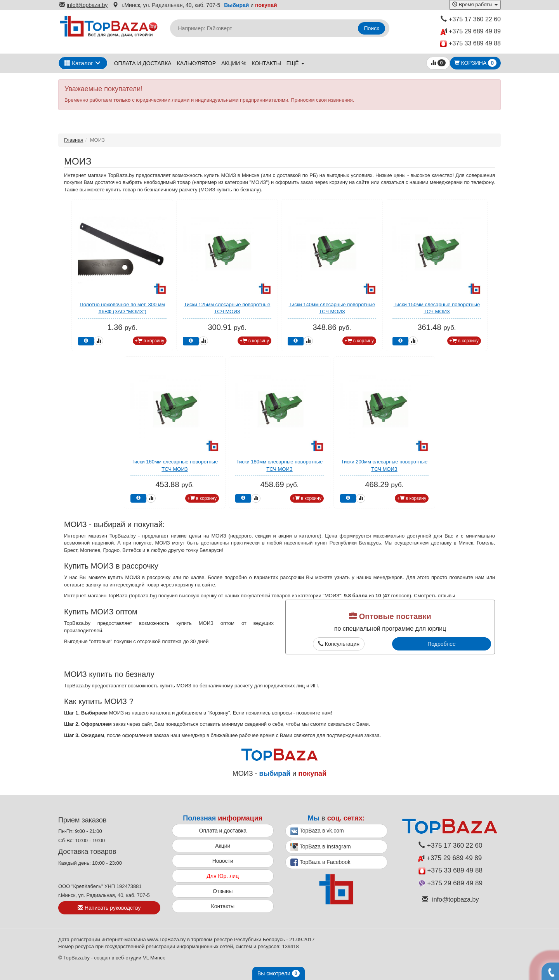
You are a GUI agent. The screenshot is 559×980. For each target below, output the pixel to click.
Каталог (79, 63)
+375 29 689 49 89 (470, 32)
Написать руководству (109, 908)
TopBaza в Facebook (320, 862)
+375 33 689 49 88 (470, 44)
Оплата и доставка (143, 63)
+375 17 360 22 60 (471, 19)
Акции (223, 846)
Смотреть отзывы (434, 596)
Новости (223, 861)
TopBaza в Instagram (321, 847)
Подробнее (442, 644)
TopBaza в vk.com (317, 831)
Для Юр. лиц (223, 876)
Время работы (475, 4)
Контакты (266, 63)
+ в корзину (150, 341)
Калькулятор (196, 63)
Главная (74, 140)
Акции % (234, 63)
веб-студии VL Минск (140, 958)
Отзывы (223, 891)
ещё (295, 63)
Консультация (339, 644)
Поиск (372, 28)
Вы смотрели (279, 973)
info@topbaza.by (83, 5)
